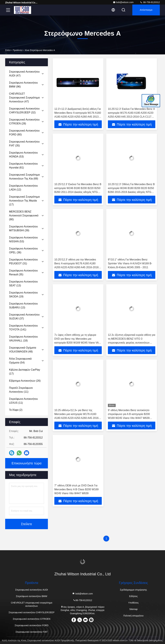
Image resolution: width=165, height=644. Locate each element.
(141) (23, 328)
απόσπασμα (146, 10)
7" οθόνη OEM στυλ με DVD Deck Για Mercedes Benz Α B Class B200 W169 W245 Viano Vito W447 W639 (76, 489)
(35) (24, 144)
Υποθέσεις (133, 603)
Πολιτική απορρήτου (133, 616)
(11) (21, 390)
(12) (23, 188)
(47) (24, 74)
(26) (25, 381)
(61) (23, 166)
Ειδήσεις (134, 596)
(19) (23, 295)
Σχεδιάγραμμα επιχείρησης (133, 590)
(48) (23, 350)
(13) (23, 284)
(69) (24, 177)
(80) (24, 133)
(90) (24, 216)
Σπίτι (8, 50)
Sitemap (133, 609)
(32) (24, 111)
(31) (23, 262)
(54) (20, 361)
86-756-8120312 (150, 2)
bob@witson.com (123, 2)
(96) (23, 85)
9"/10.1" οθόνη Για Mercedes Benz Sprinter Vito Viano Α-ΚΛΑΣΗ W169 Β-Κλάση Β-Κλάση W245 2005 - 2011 (130, 263)
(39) (23, 228)
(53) (23, 155)
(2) (16, 410)
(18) (23, 339)
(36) (23, 250)
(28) (24, 122)
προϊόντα (17, 50)
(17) (24, 201)
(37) (24, 317)
